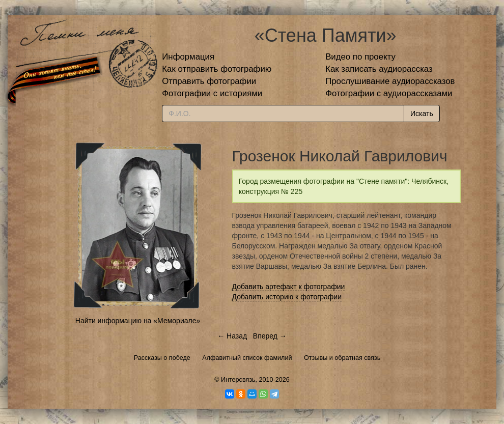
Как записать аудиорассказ (379, 69)
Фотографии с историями (212, 93)
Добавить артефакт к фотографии (289, 287)
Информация (188, 57)
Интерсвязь (238, 380)
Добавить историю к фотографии (287, 297)
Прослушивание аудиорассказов (390, 81)
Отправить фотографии (209, 81)
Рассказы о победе (162, 358)
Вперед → (270, 336)
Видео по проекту (360, 57)
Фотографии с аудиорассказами (389, 93)
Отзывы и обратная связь (342, 358)
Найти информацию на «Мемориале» (138, 321)
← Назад (232, 336)
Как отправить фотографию (217, 69)
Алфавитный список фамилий (247, 358)
